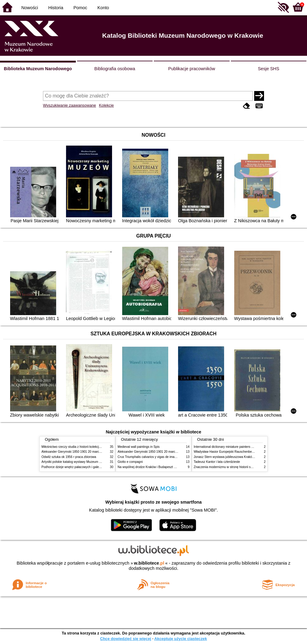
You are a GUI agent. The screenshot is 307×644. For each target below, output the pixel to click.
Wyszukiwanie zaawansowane (70, 105)
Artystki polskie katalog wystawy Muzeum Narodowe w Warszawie (87, 462)
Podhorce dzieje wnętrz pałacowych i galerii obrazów (78, 467)
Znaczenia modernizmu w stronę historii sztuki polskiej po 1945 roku (240, 467)
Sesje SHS (269, 69)
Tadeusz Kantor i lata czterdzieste (217, 462)
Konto (103, 8)
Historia (56, 8)
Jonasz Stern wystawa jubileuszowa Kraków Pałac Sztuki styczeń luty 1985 (245, 457)
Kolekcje (106, 105)
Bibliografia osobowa (115, 69)
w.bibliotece (149, 563)
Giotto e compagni (130, 462)
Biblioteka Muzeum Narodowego (38, 69)
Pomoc (80, 8)
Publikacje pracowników (192, 69)
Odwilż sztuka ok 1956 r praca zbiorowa (69, 457)
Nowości (30, 8)
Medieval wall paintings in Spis (139, 447)
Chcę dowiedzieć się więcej (126, 639)
